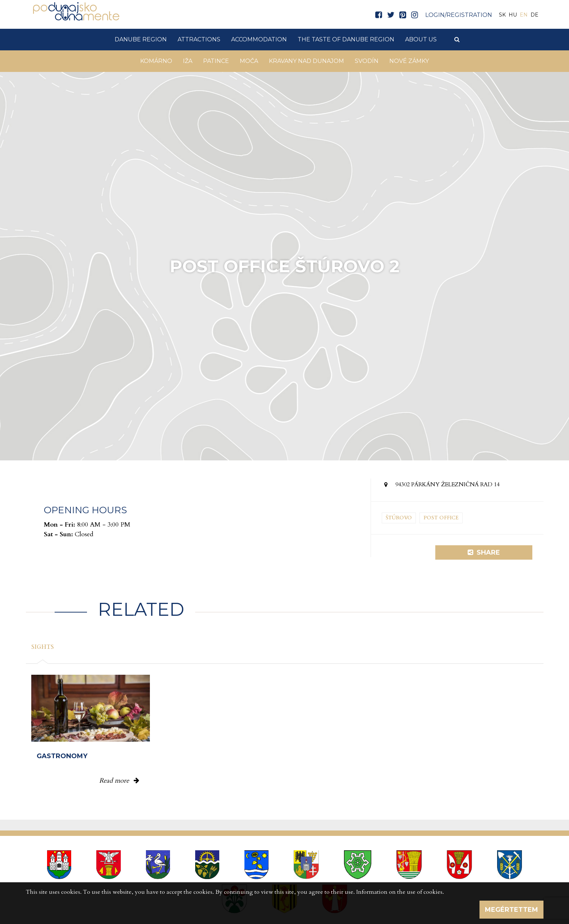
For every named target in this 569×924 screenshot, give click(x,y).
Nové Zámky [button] (409, 61)
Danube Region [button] (141, 39)
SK (502, 15)
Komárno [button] (156, 61)
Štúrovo (399, 518)
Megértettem (511, 910)
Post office (441, 518)
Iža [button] (188, 61)
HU (513, 15)
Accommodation (259, 39)
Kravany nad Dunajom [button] (306, 61)
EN (524, 15)
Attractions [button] (199, 39)
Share (484, 552)
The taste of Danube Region (346, 39)
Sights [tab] (43, 647)
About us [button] (421, 39)
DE (534, 15)
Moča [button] (249, 61)
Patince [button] (216, 61)
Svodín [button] (367, 61)
